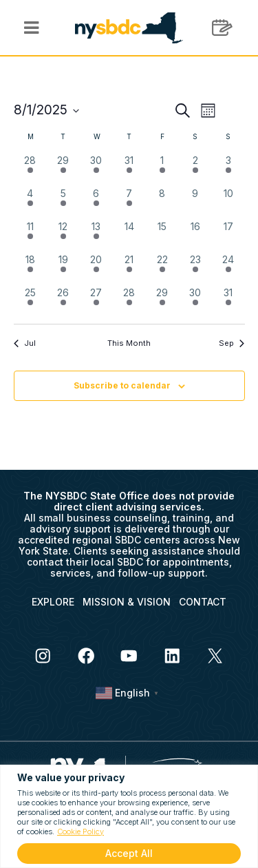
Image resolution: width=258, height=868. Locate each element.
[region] (129, 816)
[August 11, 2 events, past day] (30, 236)
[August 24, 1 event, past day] (228, 269)
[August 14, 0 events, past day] (129, 236)
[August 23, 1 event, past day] (195, 269)
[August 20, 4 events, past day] (96, 269)
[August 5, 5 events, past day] (63, 203)
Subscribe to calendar (122, 385)
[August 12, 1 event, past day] (63, 236)
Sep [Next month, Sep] (232, 343)
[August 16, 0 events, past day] (195, 236)
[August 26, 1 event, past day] (63, 302)
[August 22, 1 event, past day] (162, 269)
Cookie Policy (80, 831)
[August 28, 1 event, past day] (129, 302)
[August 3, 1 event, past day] (228, 169)
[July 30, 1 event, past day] (96, 169)
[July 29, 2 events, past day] (63, 169)
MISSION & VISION (127, 602)
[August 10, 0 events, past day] (228, 203)
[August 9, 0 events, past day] (195, 203)
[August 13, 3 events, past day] (96, 236)
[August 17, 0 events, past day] (228, 236)
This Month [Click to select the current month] (129, 343)
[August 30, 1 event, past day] (195, 302)
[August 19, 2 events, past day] (63, 269)
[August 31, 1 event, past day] (228, 302)
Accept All (129, 853)
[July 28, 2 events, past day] (30, 169)
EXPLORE (53, 602)
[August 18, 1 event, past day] (30, 269)
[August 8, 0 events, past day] (162, 203)
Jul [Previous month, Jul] (25, 343)
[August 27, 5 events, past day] (96, 302)
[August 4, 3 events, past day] (30, 203)
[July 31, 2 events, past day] (129, 169)
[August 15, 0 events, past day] (162, 236)
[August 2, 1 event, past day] (195, 169)
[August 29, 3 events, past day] (162, 302)
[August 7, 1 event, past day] (129, 203)
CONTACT (203, 602)
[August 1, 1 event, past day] (162, 169)
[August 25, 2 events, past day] (30, 302)
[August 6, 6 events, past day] (96, 203)
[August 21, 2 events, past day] (129, 269)
